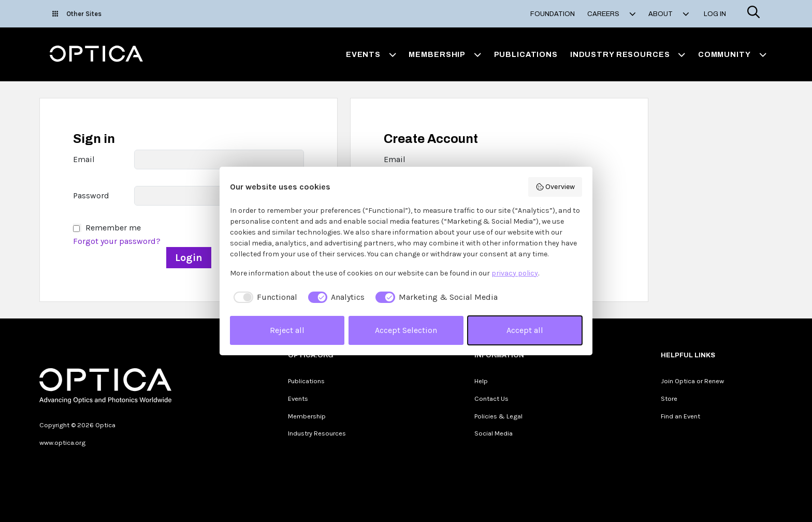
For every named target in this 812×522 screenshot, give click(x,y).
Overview (555, 187)
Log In (715, 14)
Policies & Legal (498, 416)
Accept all (525, 330)
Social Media (494, 433)
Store (669, 398)
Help (481, 381)
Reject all (287, 330)
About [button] (669, 14)
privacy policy (515, 273)
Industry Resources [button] (628, 54)
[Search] (753, 14)
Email (84, 159)
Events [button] (371, 54)
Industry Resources (317, 433)
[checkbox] (264, 297)
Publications (526, 54)
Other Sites (77, 14)
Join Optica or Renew (692, 381)
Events (298, 398)
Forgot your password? (117, 241)
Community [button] (732, 54)
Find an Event (680, 416)
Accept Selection (406, 330)
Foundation (553, 14)
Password (91, 195)
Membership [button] (445, 54)
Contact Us (491, 398)
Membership (307, 416)
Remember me (113, 228)
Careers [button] (612, 14)
